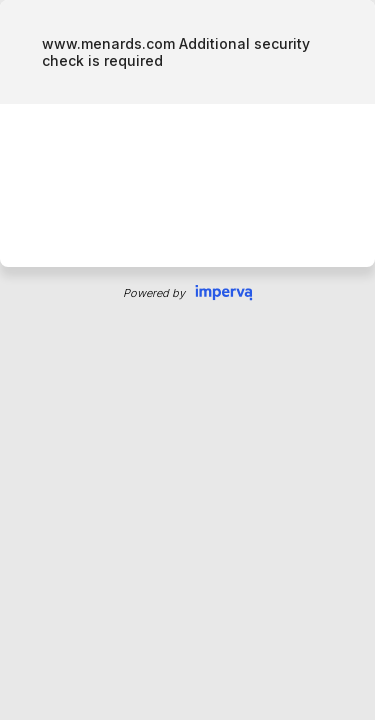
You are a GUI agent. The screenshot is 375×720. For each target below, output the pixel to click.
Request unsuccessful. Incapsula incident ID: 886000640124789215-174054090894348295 (187, 360)
